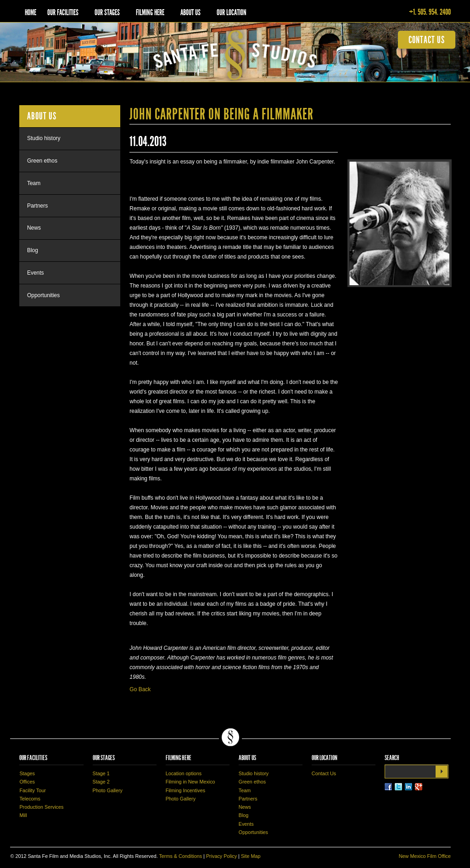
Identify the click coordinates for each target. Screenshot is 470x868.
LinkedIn (408, 787)
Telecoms (30, 799)
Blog (33, 250)
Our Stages (107, 12)
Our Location (232, 12)
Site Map (251, 856)
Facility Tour (32, 790)
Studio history (44, 138)
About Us (190, 12)
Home (31, 12)
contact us (427, 40)
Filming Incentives (185, 790)
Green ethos (42, 161)
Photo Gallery (108, 790)
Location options (184, 773)
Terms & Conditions (180, 856)
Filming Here (150, 12)
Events (36, 273)
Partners (37, 206)
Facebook (388, 787)
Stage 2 (101, 782)
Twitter (398, 787)
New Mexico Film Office (425, 856)
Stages (27, 773)
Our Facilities (63, 12)
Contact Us (324, 773)
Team (34, 183)
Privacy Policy (221, 856)
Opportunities (43, 295)
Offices (27, 782)
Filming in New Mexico (190, 782)
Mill (23, 815)
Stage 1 (101, 773)
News (34, 228)
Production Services (41, 807)
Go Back (140, 689)
